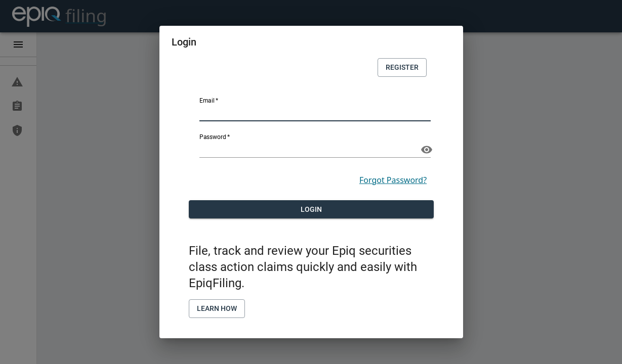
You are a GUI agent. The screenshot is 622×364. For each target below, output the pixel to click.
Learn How (217, 309)
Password (215, 137)
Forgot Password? (393, 180)
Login (311, 210)
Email (209, 101)
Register (402, 67)
